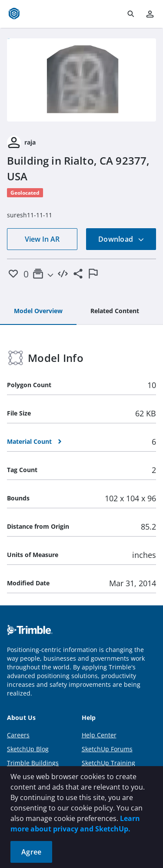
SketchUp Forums (107, 749)
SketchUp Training (108, 763)
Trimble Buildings (33, 763)
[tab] (38, 311)
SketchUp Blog (28, 749)
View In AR (42, 239)
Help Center (99, 735)
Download (121, 239)
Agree (31, 852)
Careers (18, 735)
